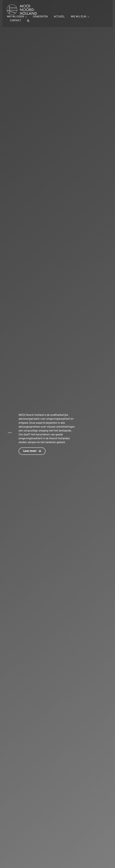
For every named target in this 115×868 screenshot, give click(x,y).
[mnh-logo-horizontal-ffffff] (22, 6)
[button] (28, 21)
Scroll (10, 433)
